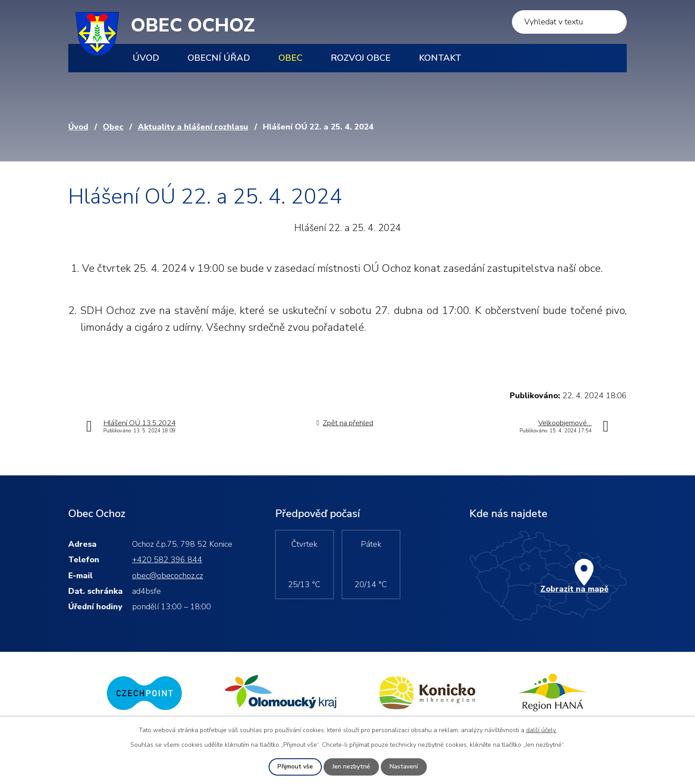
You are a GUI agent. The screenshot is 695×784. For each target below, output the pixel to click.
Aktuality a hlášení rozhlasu (193, 127)
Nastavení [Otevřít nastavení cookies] (404, 767)
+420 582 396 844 (167, 560)
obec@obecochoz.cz (168, 576)
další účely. (541, 730)
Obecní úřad (219, 58)
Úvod (146, 58)
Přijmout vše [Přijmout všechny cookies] (295, 767)
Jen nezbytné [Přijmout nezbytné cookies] (351, 767)
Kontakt (440, 58)
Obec (290, 58)
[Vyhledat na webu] (569, 22)
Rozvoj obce (361, 58)
